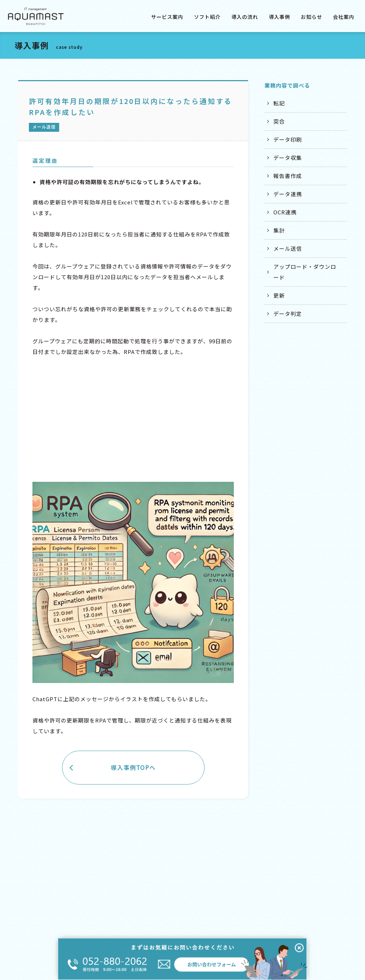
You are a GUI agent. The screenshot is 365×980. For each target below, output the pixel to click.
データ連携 (288, 194)
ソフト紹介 (207, 17)
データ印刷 (288, 139)
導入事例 (279, 17)
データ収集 (288, 158)
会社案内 (344, 17)
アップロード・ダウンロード (305, 272)
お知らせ (312, 17)
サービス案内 (167, 17)
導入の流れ (245, 17)
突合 (279, 121)
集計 (279, 230)
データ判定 (288, 314)
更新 (279, 295)
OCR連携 (285, 212)
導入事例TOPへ (133, 767)
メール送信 (288, 248)
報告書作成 (288, 176)
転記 (279, 103)
